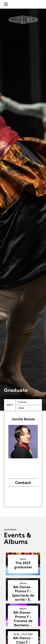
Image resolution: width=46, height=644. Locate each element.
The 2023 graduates (23, 565)
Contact (23, 483)
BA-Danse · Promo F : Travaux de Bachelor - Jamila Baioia (23, 621)
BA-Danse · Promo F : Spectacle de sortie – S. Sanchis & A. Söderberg (23, 597)
